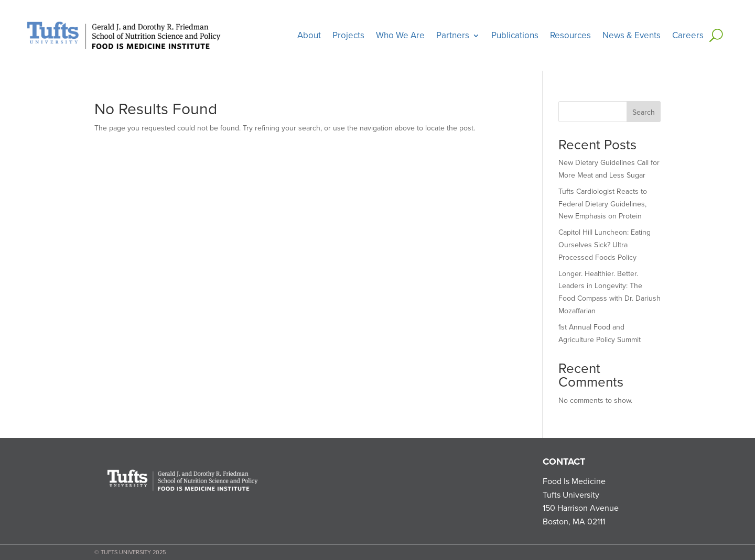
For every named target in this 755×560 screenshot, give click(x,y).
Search (644, 112)
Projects (348, 35)
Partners (453, 35)
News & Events (632, 35)
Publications (515, 35)
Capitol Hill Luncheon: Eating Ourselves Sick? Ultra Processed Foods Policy (605, 245)
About (309, 35)
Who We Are (400, 35)
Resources (570, 35)
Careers (688, 35)
